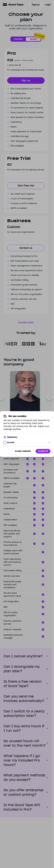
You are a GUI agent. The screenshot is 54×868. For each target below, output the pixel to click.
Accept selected (23, 451)
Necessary (11, 437)
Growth (9, 442)
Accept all (43, 451)
